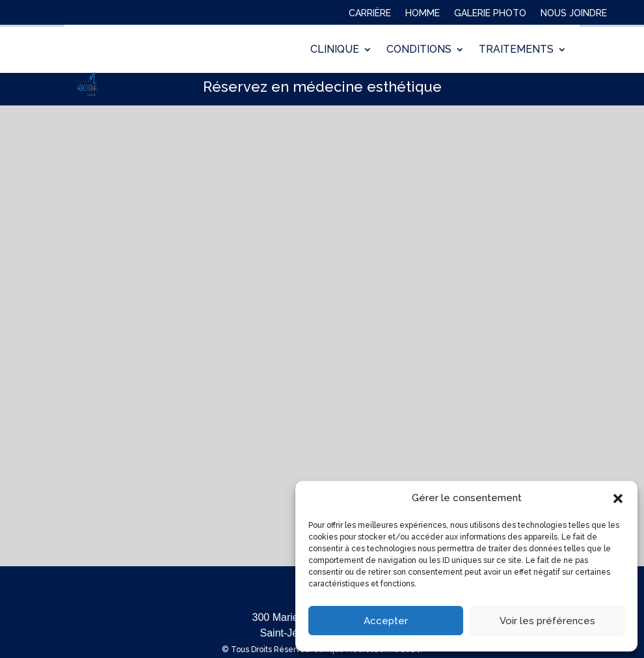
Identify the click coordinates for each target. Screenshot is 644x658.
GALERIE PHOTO (490, 16)
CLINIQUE (335, 49)
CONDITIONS (419, 49)
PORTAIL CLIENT (524, 99)
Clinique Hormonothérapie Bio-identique (369, 99)
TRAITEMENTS (516, 49)
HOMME (423, 16)
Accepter (386, 621)
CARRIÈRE (370, 16)
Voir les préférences (547, 621)
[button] (618, 499)
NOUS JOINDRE (574, 16)
